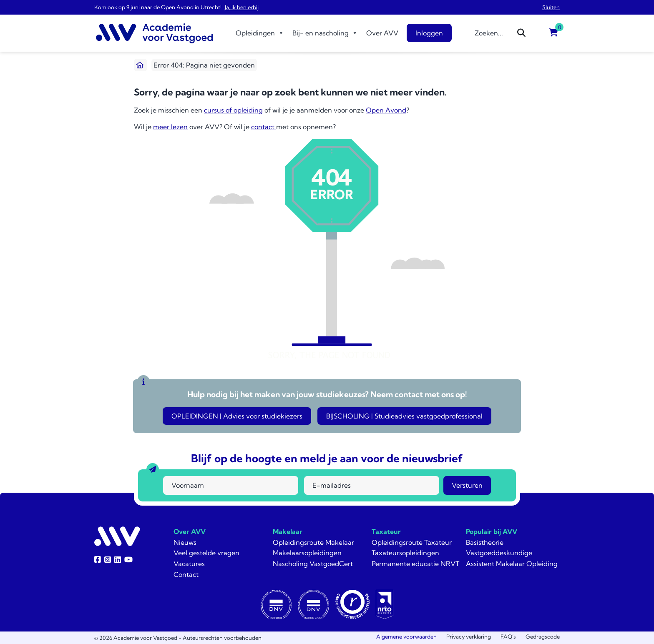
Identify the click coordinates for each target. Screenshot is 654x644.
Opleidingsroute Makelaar (313, 542)
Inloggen (429, 33)
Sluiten (551, 7)
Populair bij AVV (492, 531)
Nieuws (185, 542)
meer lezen (170, 127)
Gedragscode (543, 636)
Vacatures (189, 564)
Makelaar (288, 531)
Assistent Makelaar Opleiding (512, 564)
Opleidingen (260, 33)
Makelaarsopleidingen (307, 553)
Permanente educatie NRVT (415, 564)
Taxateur (386, 531)
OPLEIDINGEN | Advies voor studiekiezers (237, 416)
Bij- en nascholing (325, 33)
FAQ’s (508, 636)
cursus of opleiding (233, 110)
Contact (186, 574)
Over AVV (382, 33)
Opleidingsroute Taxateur (412, 542)
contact (264, 127)
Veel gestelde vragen (206, 553)
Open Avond (386, 110)
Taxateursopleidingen (405, 553)
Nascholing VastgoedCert (313, 564)
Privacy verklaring (469, 636)
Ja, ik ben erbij (242, 7)
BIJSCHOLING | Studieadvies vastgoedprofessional (404, 416)
